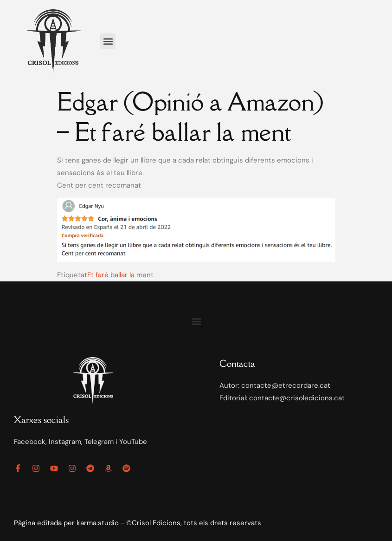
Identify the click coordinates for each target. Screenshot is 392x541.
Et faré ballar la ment (120, 275)
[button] (108, 41)
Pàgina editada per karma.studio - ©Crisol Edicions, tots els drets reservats (138, 523)
